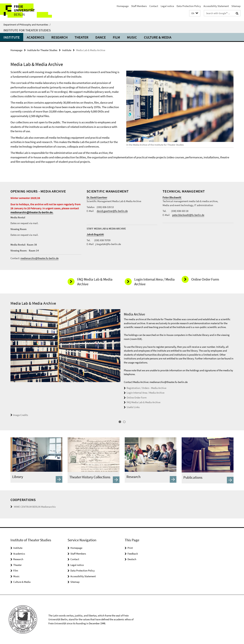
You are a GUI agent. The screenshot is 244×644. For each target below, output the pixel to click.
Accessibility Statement (216, 6)
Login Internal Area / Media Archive (145, 393)
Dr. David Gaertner (97, 197)
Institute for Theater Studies (27, 30)
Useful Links (133, 407)
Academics (36, 37)
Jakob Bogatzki (95, 234)
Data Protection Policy (189, 6)
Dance (101, 37)
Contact (154, 6)
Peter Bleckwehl (172, 197)
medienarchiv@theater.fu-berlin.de (39, 258)
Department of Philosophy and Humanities (27, 25)
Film (116, 37)
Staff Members (139, 6)
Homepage (123, 6)
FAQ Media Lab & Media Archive (143, 402)
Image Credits (19, 415)
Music (132, 37)
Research (59, 37)
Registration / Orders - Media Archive (146, 388)
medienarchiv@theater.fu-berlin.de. (32, 212)
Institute (12, 37)
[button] (195, 13)
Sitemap (236, 6)
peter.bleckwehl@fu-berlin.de (188, 215)
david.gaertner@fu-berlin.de (112, 211)
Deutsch (132, 559)
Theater (81, 37)
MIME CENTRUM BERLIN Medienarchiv (35, 507)
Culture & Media (158, 37)
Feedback (133, 554)
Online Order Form (137, 398)
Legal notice (167, 6)
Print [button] (130, 548)
